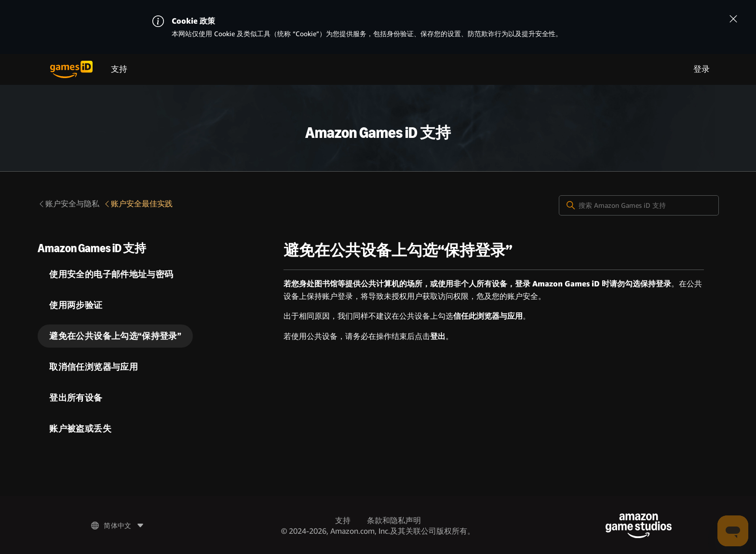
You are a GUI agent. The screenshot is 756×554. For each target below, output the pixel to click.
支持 (119, 69)
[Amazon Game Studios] (639, 526)
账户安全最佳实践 (138, 204)
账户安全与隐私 (68, 204)
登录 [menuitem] (702, 69)
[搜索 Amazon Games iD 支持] (639, 205)
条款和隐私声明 (394, 520)
